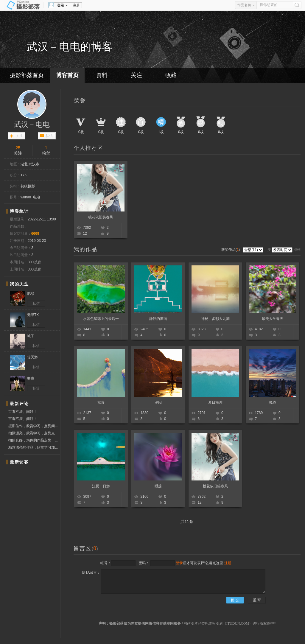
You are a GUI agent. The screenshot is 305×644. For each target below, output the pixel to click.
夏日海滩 (215, 402)
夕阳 (158, 402)
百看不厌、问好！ (23, 412)
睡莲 (158, 486)
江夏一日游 (101, 486)
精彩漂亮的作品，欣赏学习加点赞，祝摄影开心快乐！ (34, 447)
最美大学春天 (273, 319)
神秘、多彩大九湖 (215, 319)
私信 (49, 136)
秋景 (101, 402)
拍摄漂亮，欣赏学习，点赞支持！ (34, 433)
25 (18, 148)
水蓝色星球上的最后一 (101, 319)
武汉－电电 (32, 125)
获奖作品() (231, 250)
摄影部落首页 (27, 75)
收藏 (171, 75)
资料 (102, 75)
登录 (61, 5)
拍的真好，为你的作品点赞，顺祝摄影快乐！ (34, 440)
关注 (136, 75)
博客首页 (67, 75)
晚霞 (273, 402)
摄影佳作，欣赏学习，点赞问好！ (34, 427)
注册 (76, 5)
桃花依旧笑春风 (101, 217)
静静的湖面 (158, 319)
